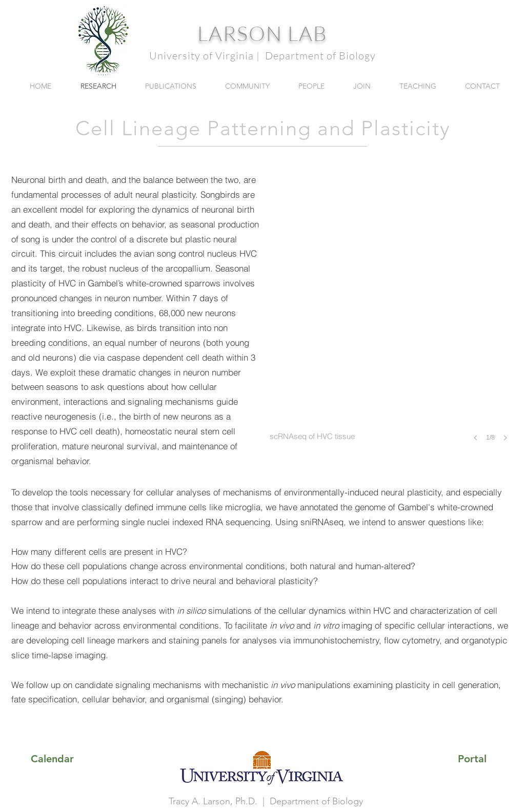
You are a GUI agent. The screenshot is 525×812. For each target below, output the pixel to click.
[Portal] (472, 759)
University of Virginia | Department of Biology (262, 56)
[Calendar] (52, 759)
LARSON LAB (262, 33)
